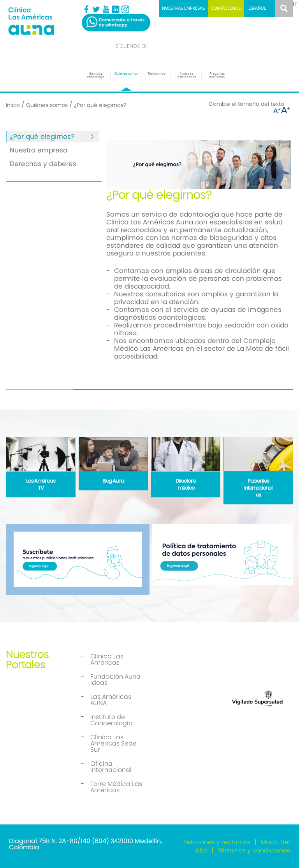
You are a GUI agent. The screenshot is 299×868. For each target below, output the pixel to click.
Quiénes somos (126, 74)
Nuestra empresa (39, 150)
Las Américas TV (41, 484)
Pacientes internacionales (258, 488)
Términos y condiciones (254, 850)
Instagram (125, 9)
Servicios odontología (96, 75)
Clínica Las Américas (107, 659)
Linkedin (116, 9)
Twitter (96, 9)
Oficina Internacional (111, 767)
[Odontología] (42, 21)
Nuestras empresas (183, 8)
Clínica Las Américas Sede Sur (113, 743)
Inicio (13, 105)
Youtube (106, 9)
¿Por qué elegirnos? (42, 136)
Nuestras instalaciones (186, 75)
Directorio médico (186, 484)
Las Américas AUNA (111, 700)
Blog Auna (113, 481)
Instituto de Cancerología (112, 720)
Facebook (86, 9)
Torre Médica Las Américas (116, 787)
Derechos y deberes (43, 164)
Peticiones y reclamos (217, 842)
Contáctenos (226, 8)
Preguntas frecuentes (217, 75)
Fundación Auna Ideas (115, 680)
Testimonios (156, 74)
